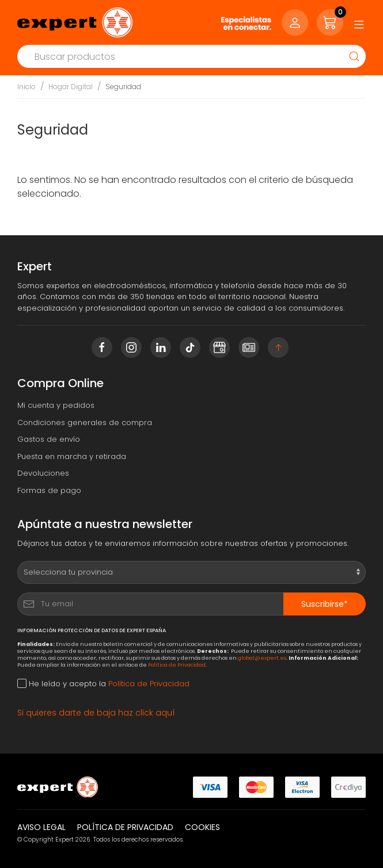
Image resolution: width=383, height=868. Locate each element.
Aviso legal (41, 827)
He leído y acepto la (103, 684)
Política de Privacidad (177, 665)
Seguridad (123, 87)
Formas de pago (49, 490)
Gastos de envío (49, 439)
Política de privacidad (125, 827)
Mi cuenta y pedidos (56, 405)
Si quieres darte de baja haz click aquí (96, 713)
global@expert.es (262, 658)
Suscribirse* (325, 604)
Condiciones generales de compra (85, 422)
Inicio (26, 87)
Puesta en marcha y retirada (72, 456)
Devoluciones (43, 473)
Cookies (202, 827)
